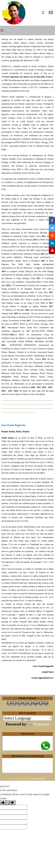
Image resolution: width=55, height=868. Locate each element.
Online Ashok (38, 779)
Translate (38, 724)
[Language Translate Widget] (28, 718)
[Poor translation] (11, 803)
